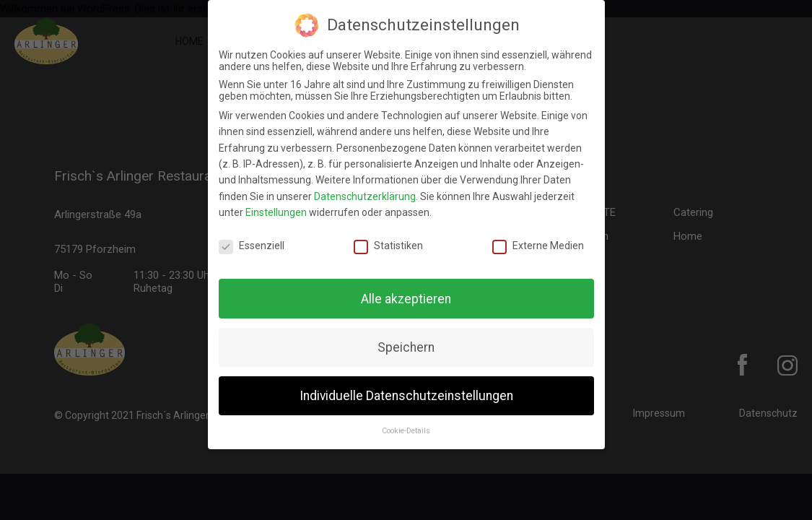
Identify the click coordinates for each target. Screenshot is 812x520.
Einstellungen (276, 211)
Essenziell (252, 243)
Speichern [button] (406, 345)
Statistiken (388, 243)
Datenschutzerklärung (365, 194)
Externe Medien (538, 243)
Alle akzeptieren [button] (406, 297)
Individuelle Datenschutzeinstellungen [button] (406, 394)
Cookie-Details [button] (406, 429)
